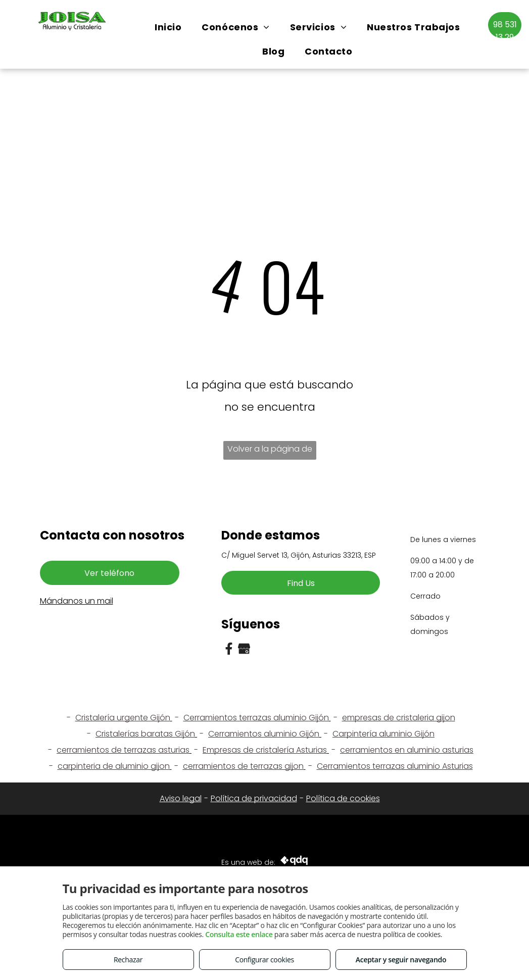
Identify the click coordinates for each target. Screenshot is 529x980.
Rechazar (128, 960)
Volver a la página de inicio (270, 451)
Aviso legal (181, 798)
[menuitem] (168, 27)
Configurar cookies (264, 960)
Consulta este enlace (239, 934)
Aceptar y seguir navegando (401, 960)
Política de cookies (343, 798)
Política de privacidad (254, 798)
